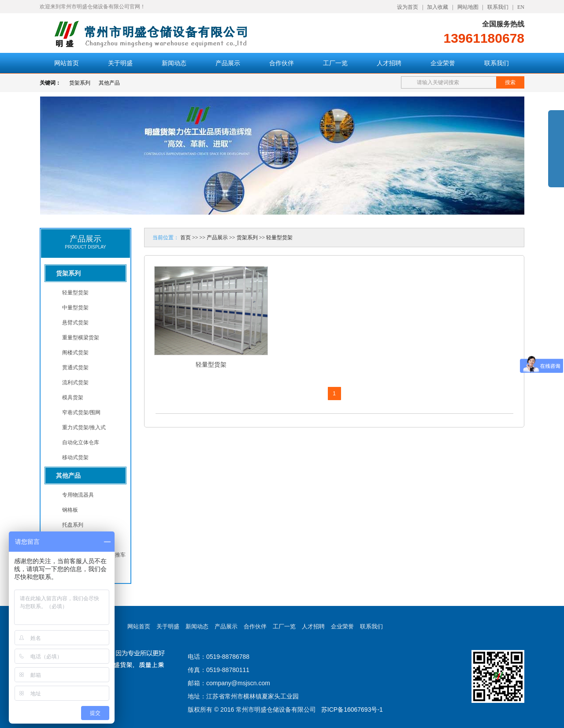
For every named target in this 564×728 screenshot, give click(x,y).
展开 (556, 155)
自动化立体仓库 (81, 442)
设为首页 (408, 7)
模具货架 (73, 397)
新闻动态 (174, 63)
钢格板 (70, 510)
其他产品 (109, 83)
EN (521, 7)
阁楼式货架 (75, 353)
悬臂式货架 (75, 323)
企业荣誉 (443, 63)
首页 (186, 238)
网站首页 (67, 63)
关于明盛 (120, 63)
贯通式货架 (75, 368)
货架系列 (80, 83)
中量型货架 (75, 308)
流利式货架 (75, 383)
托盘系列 (73, 525)
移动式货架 (75, 457)
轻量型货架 (75, 293)
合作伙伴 (282, 63)
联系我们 (498, 7)
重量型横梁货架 (81, 338)
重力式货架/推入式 (84, 427)
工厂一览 (335, 63)
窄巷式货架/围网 (81, 412)
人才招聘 (389, 63)
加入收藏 (438, 7)
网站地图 (468, 7)
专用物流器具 (78, 495)
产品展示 (228, 63)
